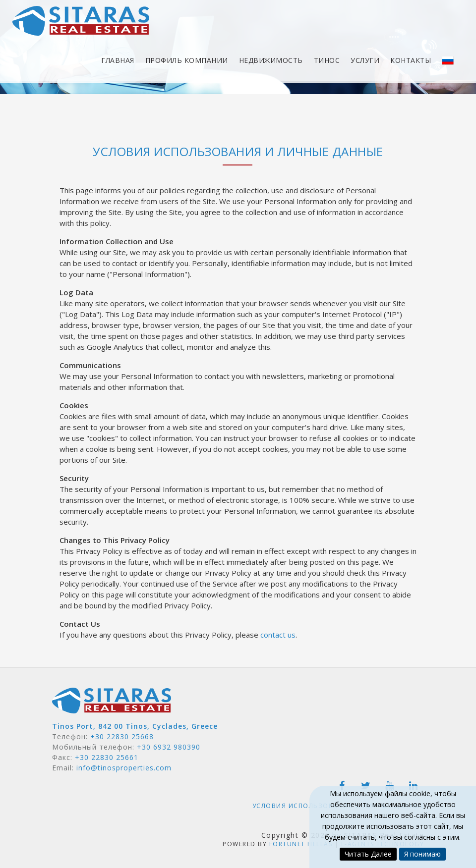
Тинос (327, 62)
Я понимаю (422, 854)
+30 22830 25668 (122, 736)
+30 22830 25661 (107, 757)
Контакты (411, 62)
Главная (118, 62)
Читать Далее (368, 854)
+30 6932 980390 (169, 747)
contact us (278, 635)
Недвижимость (271, 62)
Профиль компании (187, 62)
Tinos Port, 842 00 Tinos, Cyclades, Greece (135, 726)
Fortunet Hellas (301, 844)
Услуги (365, 62)
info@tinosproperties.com (124, 768)
